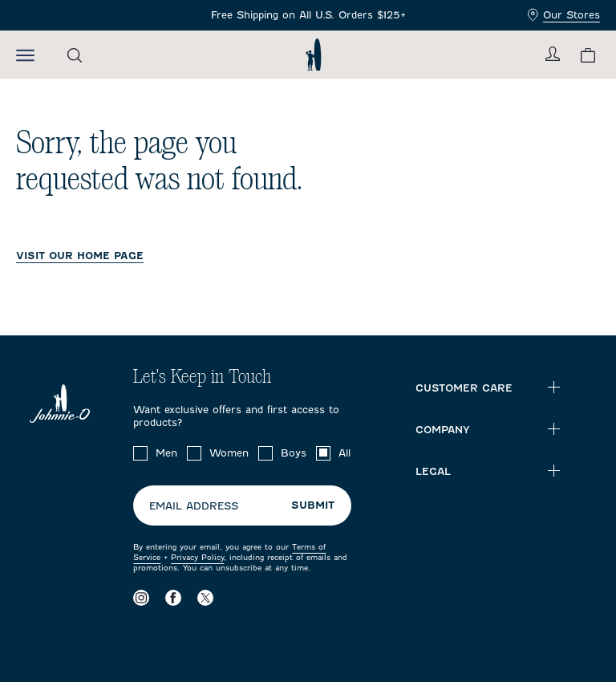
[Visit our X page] (205, 597)
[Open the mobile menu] (25, 55)
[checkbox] (140, 453)
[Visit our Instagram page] (141, 597)
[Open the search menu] (75, 55)
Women (229, 453)
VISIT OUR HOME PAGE (80, 256)
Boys (294, 453)
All (344, 453)
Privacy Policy (197, 557)
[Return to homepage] (313, 55)
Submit (313, 505)
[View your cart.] (588, 55)
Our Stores (564, 15)
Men (166, 453)
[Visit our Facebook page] (173, 597)
